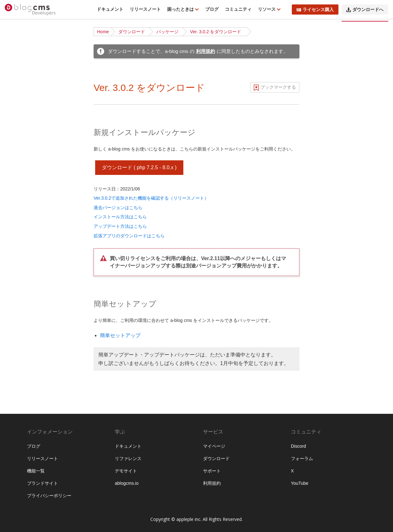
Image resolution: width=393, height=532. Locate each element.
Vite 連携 (20, 356)
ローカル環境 (24, 170)
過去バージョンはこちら (118, 208)
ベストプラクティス (31, 180)
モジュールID (24, 258)
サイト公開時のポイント (36, 189)
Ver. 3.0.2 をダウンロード (216, 32)
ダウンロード (132, 32)
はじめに (20, 62)
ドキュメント (110, 9)
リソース (267, 9)
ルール (18, 297)
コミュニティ (238, 9)
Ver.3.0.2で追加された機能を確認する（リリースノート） (151, 198)
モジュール (22, 248)
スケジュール (24, 405)
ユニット (20, 278)
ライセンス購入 (315, 10)
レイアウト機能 (27, 454)
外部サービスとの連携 (33, 473)
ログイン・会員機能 (31, 434)
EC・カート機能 (27, 424)
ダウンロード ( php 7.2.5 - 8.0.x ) (139, 167)
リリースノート (145, 9)
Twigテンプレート (29, 346)
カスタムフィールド (31, 268)
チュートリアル (27, 140)
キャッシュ (22, 483)
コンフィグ (22, 287)
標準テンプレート (29, 336)
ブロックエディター (31, 444)
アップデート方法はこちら (120, 226)
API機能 (19, 464)
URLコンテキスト (29, 228)
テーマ (18, 326)
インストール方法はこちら (120, 217)
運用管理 (20, 522)
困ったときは (181, 9)
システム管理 (24, 513)
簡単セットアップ (120, 335)
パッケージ (167, 32)
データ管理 (22, 503)
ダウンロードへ (365, 10)
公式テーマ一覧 (27, 160)
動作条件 (20, 82)
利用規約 (206, 51)
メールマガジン (27, 414)
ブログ (212, 9)
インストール (24, 121)
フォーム (20, 385)
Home (103, 32)
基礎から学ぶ (24, 150)
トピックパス (24, 395)
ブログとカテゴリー (31, 219)
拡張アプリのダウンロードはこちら (129, 236)
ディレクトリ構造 (29, 131)
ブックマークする (278, 87)
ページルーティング (31, 238)
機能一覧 (20, 72)
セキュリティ (24, 493)
